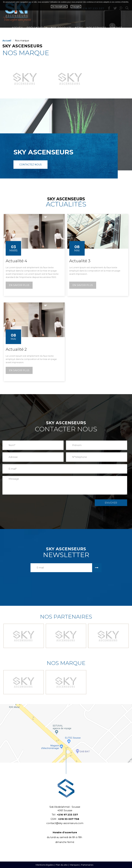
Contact (116, 28)
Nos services (96, 28)
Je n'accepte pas (59, 6)
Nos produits (61, 28)
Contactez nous (30, 165)
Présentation (37, 28)
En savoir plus (19, 285)
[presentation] (74, 503)
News (79, 28)
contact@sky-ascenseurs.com (65, 823)
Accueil (18, 28)
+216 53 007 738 (69, 819)
